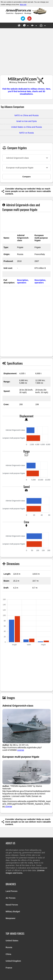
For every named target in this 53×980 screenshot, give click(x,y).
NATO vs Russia (26, 133)
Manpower (11, 918)
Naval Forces (12, 905)
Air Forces (11, 898)
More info (23, 5)
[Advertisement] (27, 53)
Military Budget (13, 911)
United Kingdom (13, 961)
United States (12, 941)
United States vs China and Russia (26, 127)
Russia (9, 947)
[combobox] (26, 158)
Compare (27, 177)
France (9, 968)
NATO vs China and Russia (27, 115)
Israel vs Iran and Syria (26, 121)
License (21, 750)
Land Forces (12, 891)
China (8, 954)
